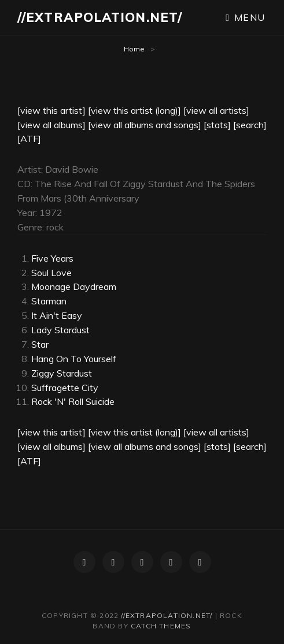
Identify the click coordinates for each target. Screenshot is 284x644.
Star (40, 344)
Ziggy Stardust (62, 373)
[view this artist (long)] (134, 110)
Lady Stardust (60, 330)
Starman (49, 301)
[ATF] (29, 139)
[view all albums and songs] (145, 125)
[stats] (217, 125)
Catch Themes (161, 626)
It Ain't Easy (57, 315)
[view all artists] (216, 110)
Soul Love (51, 273)
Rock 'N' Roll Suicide (73, 401)
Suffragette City (65, 388)
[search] (250, 125)
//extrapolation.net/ (100, 17)
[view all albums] (51, 125)
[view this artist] (51, 110)
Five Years (52, 258)
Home (134, 49)
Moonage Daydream (74, 286)
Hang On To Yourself (74, 359)
